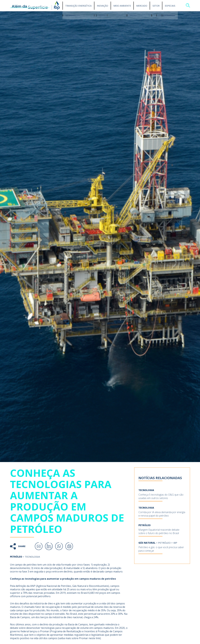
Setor (156, 6)
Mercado (142, 6)
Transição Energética (78, 6)
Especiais (170, 6)
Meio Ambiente (122, 6)
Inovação (102, 6)
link (98, 638)
